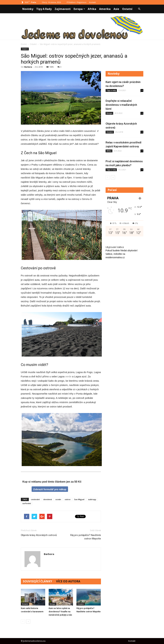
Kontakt (92, 2)
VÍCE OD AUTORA (68, 581)
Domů (24, 44)
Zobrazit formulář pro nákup (50, 489)
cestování (35, 499)
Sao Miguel (79, 499)
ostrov (68, 499)
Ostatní (127, 9)
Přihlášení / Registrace (77, 2)
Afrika (92, 9)
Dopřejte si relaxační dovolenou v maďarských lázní (121, 105)
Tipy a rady (44, 9)
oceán (58, 499)
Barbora (28, 67)
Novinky (28, 9)
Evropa (79, 9)
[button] (139, 9)
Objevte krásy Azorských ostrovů (39, 535)
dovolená (48, 499)
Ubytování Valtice (115, 247)
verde (68, 376)
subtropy (92, 499)
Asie (116, 9)
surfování (27, 503)
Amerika (105, 9)
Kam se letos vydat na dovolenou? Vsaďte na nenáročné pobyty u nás (60, 612)
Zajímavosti (63, 9)
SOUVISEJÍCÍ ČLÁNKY (37, 581)
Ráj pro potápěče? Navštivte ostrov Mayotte (86, 537)
